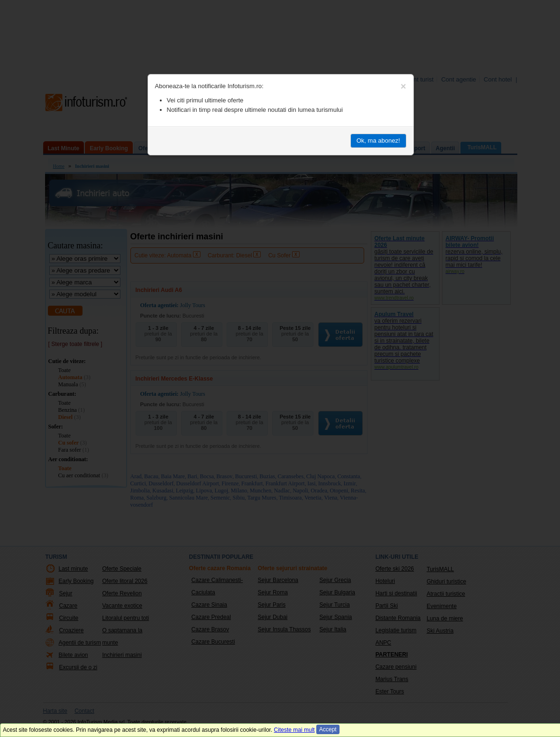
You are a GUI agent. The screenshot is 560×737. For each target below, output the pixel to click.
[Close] (404, 86)
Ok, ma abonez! (378, 141)
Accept (328, 729)
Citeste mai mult (294, 730)
